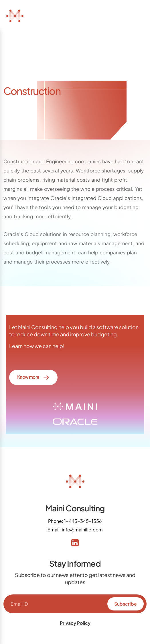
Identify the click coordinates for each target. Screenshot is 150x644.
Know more (33, 378)
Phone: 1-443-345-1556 (75, 521)
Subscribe (126, 604)
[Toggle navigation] (137, 15)
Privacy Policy (75, 623)
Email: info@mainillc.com (75, 530)
